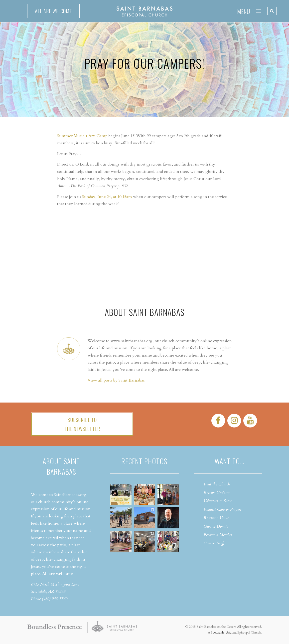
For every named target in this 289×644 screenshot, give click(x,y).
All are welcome (53, 11)
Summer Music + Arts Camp (82, 136)
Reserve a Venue (216, 518)
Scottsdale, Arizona (224, 633)
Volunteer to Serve (218, 501)
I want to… (228, 461)
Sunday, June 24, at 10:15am (107, 197)
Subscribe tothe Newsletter (82, 424)
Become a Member (218, 535)
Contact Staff (214, 543)
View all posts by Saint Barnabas (116, 380)
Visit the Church (217, 484)
